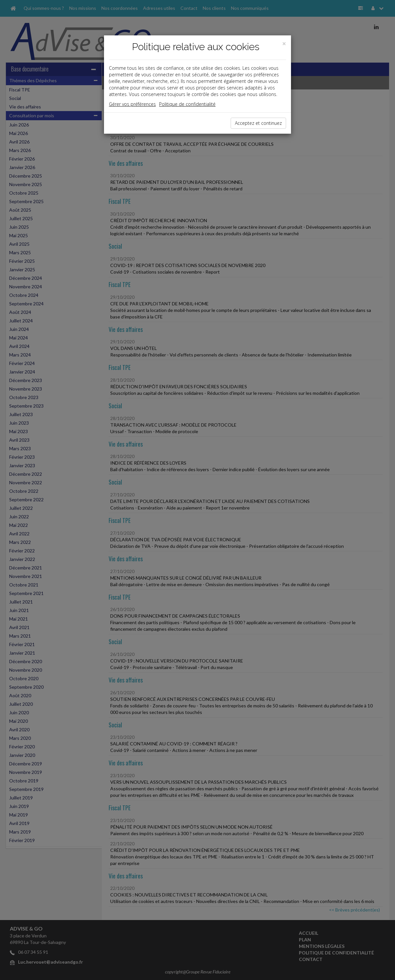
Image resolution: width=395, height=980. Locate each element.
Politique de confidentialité (187, 104)
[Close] (284, 44)
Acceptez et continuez (258, 123)
